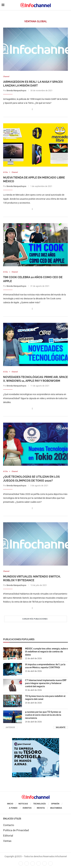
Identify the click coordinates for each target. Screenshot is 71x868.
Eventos (27, 808)
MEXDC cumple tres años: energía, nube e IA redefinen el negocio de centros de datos (46, 652)
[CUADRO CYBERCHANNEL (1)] (36, 740)
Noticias (23, 804)
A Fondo (13, 808)
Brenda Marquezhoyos (16, 90)
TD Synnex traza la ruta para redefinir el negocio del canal (45, 698)
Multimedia (56, 808)
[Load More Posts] (36, 619)
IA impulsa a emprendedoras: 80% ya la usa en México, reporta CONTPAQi (45, 666)
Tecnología (39, 804)
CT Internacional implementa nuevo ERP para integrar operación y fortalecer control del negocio (46, 683)
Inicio (10, 804)
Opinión (55, 804)
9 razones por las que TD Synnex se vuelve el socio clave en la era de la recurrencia (43, 715)
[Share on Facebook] (32, 109)
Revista (41, 808)
